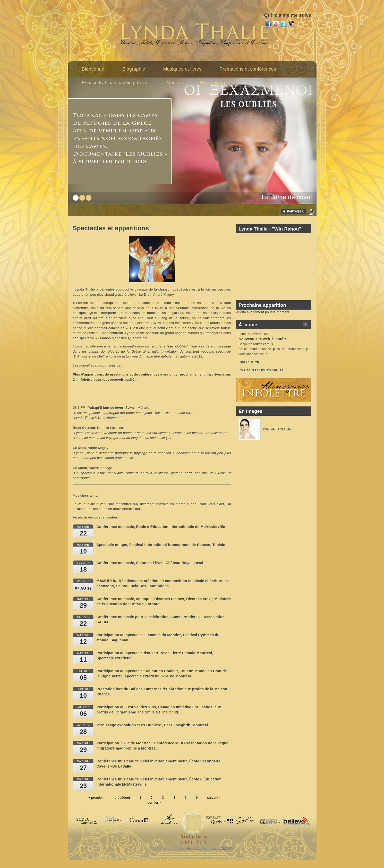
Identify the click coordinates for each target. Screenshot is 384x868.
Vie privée (194, 849)
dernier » (154, 802)
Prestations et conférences (248, 69)
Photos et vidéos (277, 429)
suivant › (214, 797)
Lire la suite (249, 362)
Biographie (134, 69)
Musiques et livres (182, 69)
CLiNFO (227, 849)
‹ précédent (121, 797)
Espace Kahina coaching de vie (115, 83)
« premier (96, 797)
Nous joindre (213, 83)
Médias (174, 83)
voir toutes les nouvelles (261, 370)
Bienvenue (93, 69)
